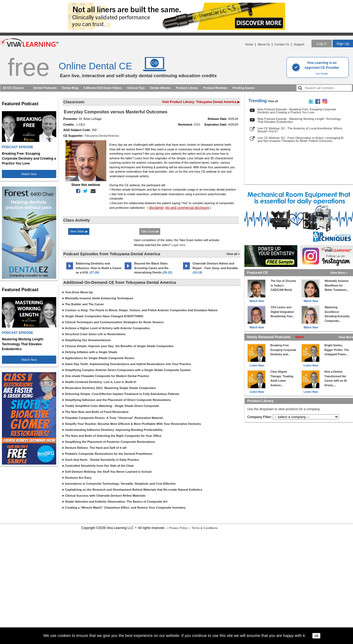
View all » (233, 254)
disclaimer (156, 208)
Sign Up (343, 44)
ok (316, 636)
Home (249, 44)
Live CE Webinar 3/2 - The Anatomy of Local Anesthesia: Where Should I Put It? (300, 130)
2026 (197, 125)
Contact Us (282, 44)
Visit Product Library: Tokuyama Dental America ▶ (201, 102)
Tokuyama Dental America (102, 136)
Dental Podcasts (45, 88)
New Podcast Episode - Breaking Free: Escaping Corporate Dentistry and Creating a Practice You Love (297, 111)
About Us (264, 44)
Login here (178, 245)
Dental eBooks (160, 88)
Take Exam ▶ (150, 231)
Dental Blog (70, 88)
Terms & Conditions (204, 528)
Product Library (187, 88)
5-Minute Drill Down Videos (103, 88)
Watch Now (29, 174)
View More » (339, 273)
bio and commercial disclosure (187, 208)
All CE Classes (13, 88)
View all (273, 101)
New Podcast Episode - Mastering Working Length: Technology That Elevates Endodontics (299, 120)
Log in (322, 44)
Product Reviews (215, 88)
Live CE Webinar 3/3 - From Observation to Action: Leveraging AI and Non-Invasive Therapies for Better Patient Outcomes (300, 139)
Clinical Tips (136, 88)
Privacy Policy (178, 528)
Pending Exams (244, 88)
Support (299, 44)
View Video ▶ (79, 231)
